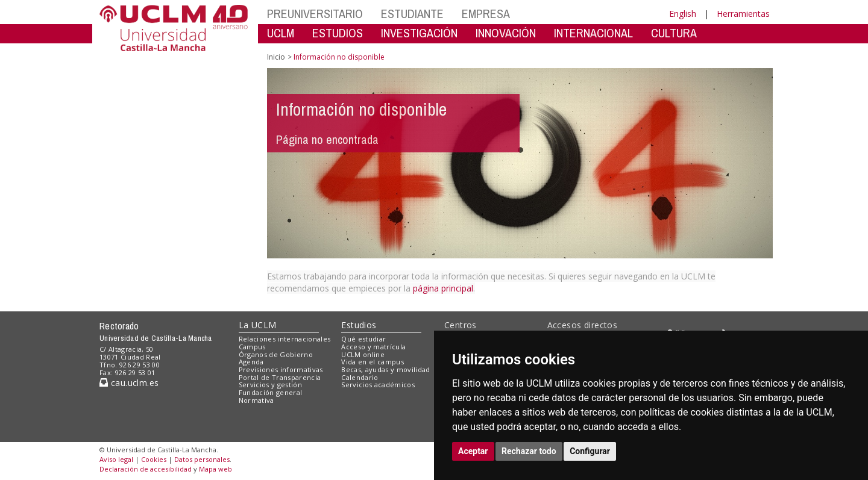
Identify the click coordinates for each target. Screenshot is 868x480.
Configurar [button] (590, 451)
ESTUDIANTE (412, 14)
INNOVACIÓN (506, 33)
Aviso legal (116, 459)
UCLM (281, 33)
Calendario (360, 377)
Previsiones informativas (281, 369)
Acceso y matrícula (373, 347)
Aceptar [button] (473, 451)
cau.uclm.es (129, 383)
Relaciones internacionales (285, 339)
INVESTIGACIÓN (419, 33)
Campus (252, 347)
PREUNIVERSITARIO (315, 14)
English (683, 14)
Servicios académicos (378, 385)
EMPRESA (486, 14)
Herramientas (743, 14)
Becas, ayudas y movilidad (385, 369)
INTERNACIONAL (593, 33)
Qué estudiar (363, 339)
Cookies (154, 459)
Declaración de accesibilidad (146, 469)
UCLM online (363, 354)
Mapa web (215, 469)
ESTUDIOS (338, 33)
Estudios (359, 325)
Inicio (276, 57)
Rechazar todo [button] (529, 451)
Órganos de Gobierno (276, 354)
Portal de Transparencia (280, 377)
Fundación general (271, 392)
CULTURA (674, 33)
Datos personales (202, 459)
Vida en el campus (373, 362)
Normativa (256, 400)
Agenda (251, 362)
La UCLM (258, 325)
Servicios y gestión (270, 385)
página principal (443, 288)
